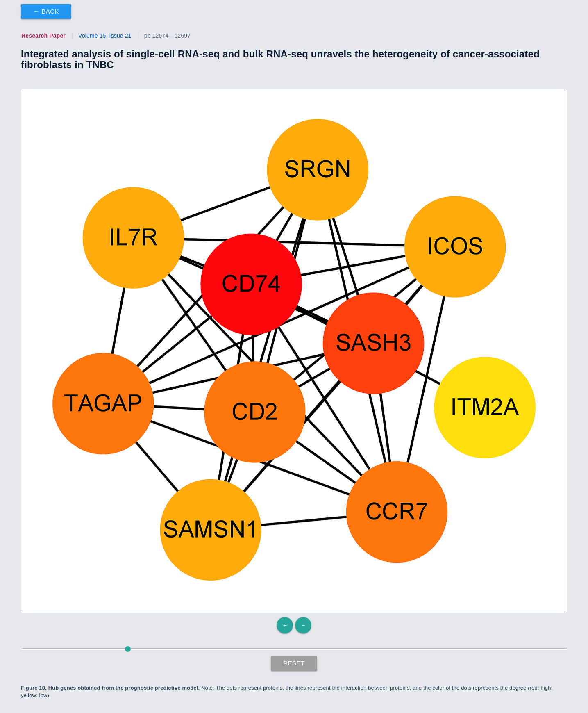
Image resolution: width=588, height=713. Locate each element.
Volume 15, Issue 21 (105, 36)
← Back (46, 11)
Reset (294, 663)
